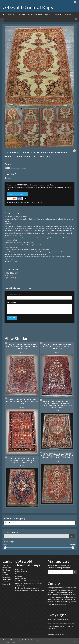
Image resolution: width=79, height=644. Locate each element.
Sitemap (17, 640)
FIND (72, 536)
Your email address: (13, 294)
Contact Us (68, 14)
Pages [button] (58, 14)
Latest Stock (21, 14)
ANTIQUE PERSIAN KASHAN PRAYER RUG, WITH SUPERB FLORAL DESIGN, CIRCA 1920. (22, 346)
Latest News (6, 577)
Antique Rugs (24, 640)
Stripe (38, 203)
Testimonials (7, 579)
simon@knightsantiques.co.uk (30, 588)
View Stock (49, 14)
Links (4, 572)
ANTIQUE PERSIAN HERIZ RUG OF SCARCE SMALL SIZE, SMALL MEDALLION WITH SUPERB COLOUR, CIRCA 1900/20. (57, 404)
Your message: (12, 302)
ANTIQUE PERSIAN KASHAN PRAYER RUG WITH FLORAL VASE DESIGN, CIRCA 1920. (57, 346)
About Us (11, 14)
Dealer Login (6, 584)
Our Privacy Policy (8, 640)
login (74, 641)
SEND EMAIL (12, 318)
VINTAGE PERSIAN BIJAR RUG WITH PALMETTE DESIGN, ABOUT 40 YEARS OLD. (22, 402)
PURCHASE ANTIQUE (17, 194)
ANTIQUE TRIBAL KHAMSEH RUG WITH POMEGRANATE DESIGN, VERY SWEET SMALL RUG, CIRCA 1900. (57, 456)
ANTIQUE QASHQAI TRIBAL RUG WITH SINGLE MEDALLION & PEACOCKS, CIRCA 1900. (22, 460)
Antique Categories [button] (35, 14)
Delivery (5, 575)
